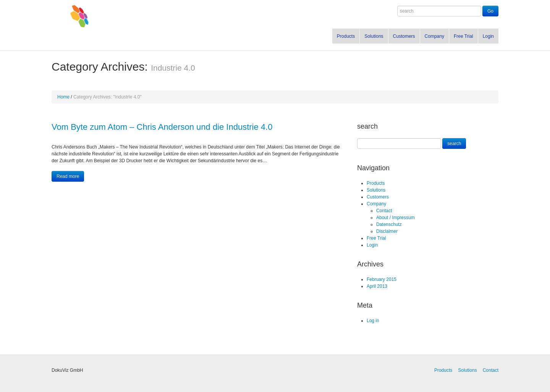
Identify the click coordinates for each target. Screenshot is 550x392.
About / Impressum (396, 218)
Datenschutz (389, 224)
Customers (404, 36)
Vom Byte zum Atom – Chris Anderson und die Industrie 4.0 (162, 127)
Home (63, 97)
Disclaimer (387, 231)
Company (434, 36)
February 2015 (382, 279)
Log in (373, 321)
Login (488, 36)
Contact (384, 211)
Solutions (374, 36)
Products (346, 36)
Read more (68, 176)
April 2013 (377, 286)
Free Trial (463, 36)
